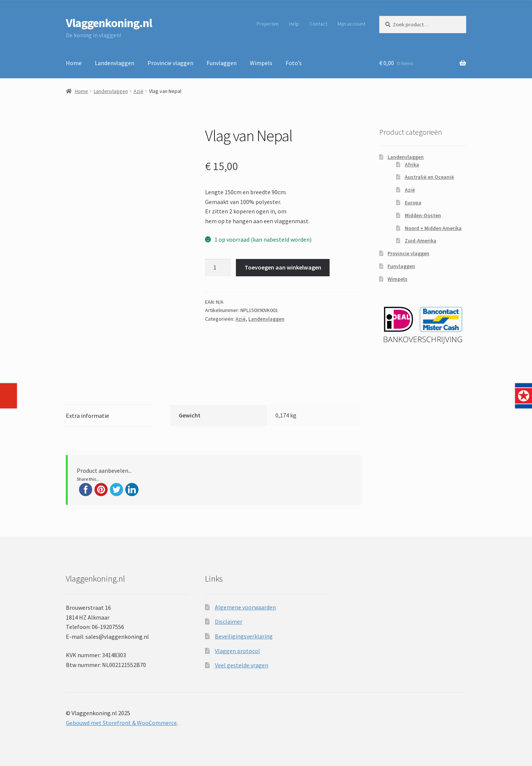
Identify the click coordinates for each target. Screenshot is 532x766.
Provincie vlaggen (170, 63)
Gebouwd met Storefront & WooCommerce (121, 723)
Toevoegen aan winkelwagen (283, 267)
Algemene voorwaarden (245, 607)
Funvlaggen (222, 63)
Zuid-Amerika (421, 241)
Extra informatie (87, 416)
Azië (138, 91)
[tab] (109, 416)
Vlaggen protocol (237, 651)
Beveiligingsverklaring (244, 636)
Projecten (268, 24)
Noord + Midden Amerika (433, 228)
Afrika (412, 164)
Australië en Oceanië (429, 177)
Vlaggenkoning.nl (109, 23)
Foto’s (294, 63)
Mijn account (351, 24)
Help (294, 24)
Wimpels (261, 63)
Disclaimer (229, 621)
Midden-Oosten (423, 215)
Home (74, 63)
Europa (413, 203)
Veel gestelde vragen (242, 665)
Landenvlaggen (115, 63)
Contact (318, 24)
